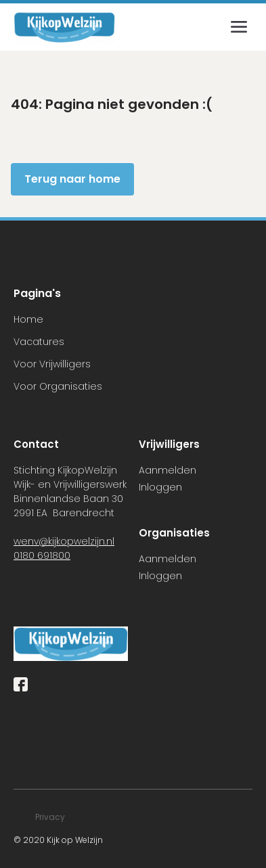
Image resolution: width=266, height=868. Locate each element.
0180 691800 (42, 555)
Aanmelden (168, 470)
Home (28, 319)
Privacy (50, 817)
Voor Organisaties (58, 386)
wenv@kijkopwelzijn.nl (64, 541)
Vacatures (39, 342)
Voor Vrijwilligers (52, 364)
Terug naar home (72, 179)
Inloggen (160, 487)
